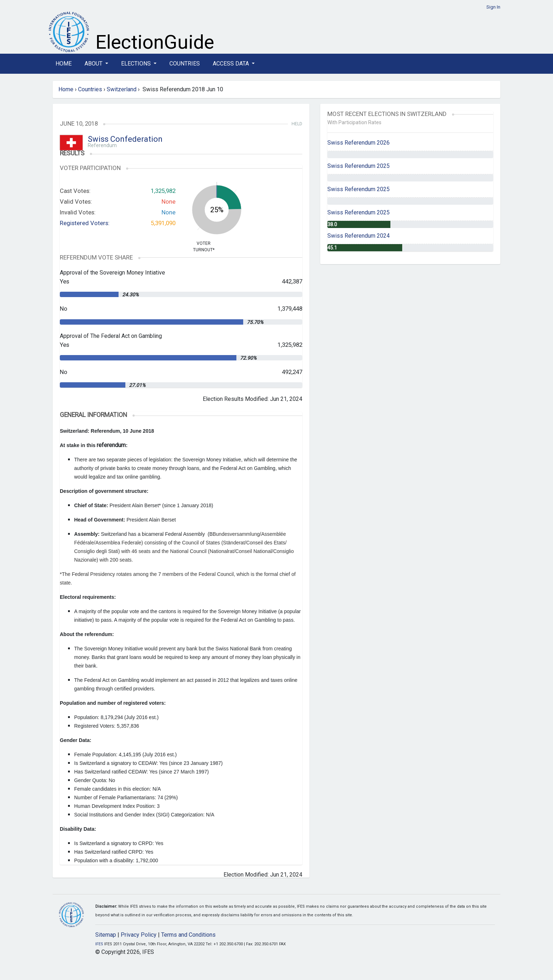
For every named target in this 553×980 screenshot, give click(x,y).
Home (64, 64)
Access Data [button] (232, 64)
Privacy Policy (139, 935)
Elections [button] (137, 64)
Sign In (493, 7)
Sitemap (106, 935)
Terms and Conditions (188, 935)
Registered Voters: (85, 223)
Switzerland (122, 89)
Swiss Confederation (125, 139)
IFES (99, 944)
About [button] (94, 64)
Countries (185, 64)
